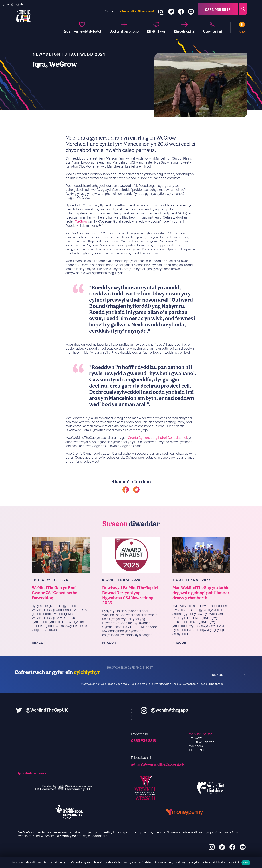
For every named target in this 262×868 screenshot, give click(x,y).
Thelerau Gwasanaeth (185, 684)
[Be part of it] (124, 27)
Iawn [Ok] (246, 862)
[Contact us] (212, 27)
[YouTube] (191, 9)
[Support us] (184, 27)
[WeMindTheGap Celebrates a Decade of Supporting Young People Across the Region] (201, 568)
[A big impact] (156, 27)
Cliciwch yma (66, 836)
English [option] (19, 4)
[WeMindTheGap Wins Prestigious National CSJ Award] (61, 568)
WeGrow (81, 235)
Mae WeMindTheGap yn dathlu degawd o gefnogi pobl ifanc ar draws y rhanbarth (201, 606)
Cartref (109, 11)
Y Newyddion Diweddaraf (137, 11)
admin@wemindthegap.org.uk (158, 764)
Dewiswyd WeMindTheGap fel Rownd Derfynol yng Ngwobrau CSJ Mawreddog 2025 (130, 608)
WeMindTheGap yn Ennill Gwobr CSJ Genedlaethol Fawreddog (55, 606)
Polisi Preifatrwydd (158, 684)
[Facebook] (181, 9)
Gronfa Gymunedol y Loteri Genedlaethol (157, 451)
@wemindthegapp (183, 710)
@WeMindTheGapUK (33, 710)
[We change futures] (82, 27)
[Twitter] (171, 9)
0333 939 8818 (143, 740)
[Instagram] (161, 9)
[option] (19, 4)
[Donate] (238, 27)
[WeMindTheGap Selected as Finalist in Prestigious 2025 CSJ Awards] (131, 568)
